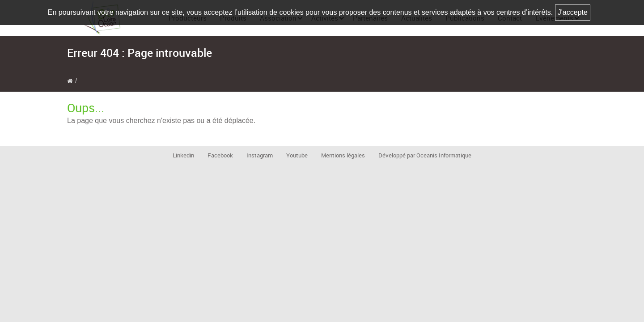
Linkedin (183, 155)
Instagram (260, 155)
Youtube (297, 155)
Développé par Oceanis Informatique (425, 155)
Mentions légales (343, 155)
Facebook (220, 155)
